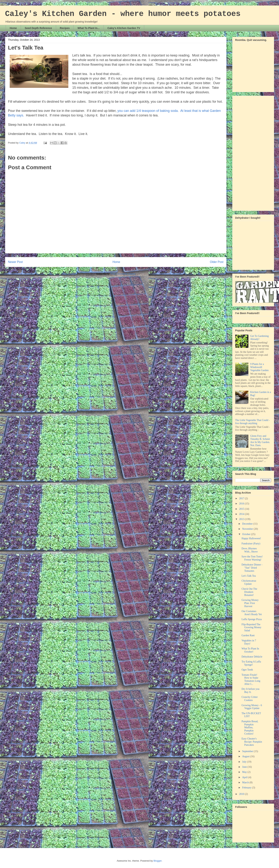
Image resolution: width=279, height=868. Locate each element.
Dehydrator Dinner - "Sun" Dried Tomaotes (252, 568)
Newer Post (15, 262)
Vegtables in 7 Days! (249, 642)
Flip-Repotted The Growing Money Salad (251, 628)
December (248, 524)
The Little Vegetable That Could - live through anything (253, 422)
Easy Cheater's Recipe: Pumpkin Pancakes (252, 742)
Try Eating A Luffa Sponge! (251, 663)
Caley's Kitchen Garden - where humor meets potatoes (123, 14)
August (246, 756)
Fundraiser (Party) (251, 544)
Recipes (65, 28)
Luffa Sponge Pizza (252, 619)
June (245, 767)
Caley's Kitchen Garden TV (124, 28)
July (245, 762)
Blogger (158, 861)
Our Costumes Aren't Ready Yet (252, 613)
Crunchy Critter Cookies (250, 699)
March (246, 782)
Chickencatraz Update (249, 582)
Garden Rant (248, 635)
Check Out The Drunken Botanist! (249, 592)
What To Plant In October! (250, 650)
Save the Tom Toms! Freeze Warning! (252, 558)
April (245, 777)
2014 (242, 514)
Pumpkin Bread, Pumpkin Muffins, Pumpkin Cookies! (250, 728)
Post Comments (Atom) (123, 274)
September (248, 751)
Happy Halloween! (251, 538)
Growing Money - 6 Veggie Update (252, 707)
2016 (242, 504)
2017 (242, 498)
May (245, 772)
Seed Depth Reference (38, 28)
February (247, 788)
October (247, 534)
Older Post (217, 262)
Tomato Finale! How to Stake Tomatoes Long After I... (251, 679)
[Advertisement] (250, 152)
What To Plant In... (88, 28)
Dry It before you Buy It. (250, 691)
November (248, 529)
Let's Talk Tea (249, 576)
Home (13, 28)
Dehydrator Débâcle (252, 657)
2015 (242, 509)
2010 (242, 794)
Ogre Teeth (247, 670)
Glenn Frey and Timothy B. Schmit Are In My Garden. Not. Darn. (260, 441)
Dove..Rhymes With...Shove (250, 550)
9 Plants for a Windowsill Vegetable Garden (259, 367)
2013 (242, 519)
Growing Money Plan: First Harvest (250, 603)
